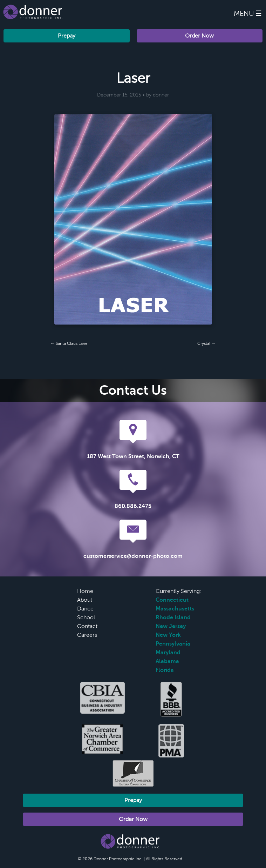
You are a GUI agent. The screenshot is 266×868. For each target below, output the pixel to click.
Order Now (199, 36)
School (86, 617)
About (85, 600)
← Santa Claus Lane (69, 343)
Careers (87, 635)
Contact (87, 626)
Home (85, 591)
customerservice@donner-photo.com (133, 556)
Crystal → (206, 343)
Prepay (67, 36)
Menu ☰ (248, 14)
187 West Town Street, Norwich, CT (133, 456)
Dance (85, 609)
